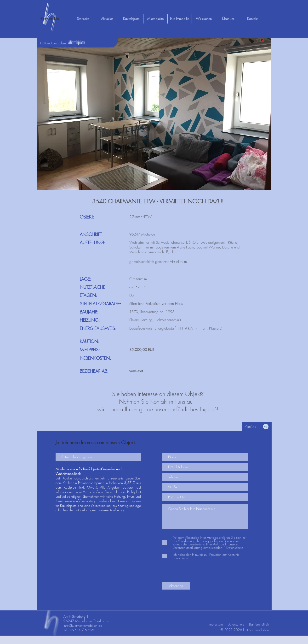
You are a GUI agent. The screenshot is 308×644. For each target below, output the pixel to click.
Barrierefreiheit (259, 624)
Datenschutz (236, 624)
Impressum (216, 624)
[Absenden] (176, 586)
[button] (154, 114)
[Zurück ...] (257, 426)
